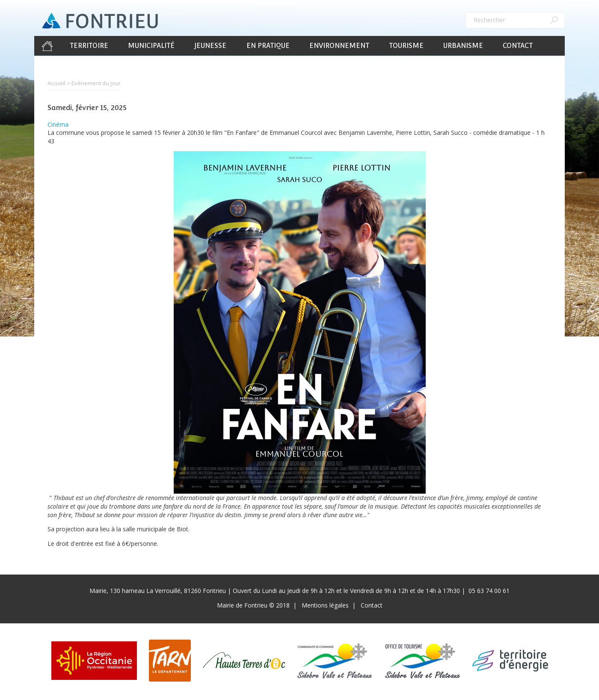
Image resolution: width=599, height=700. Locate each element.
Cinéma (58, 124)
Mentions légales (325, 605)
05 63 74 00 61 (489, 591)
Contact (518, 46)
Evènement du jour (96, 83)
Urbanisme (463, 46)
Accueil (47, 46)
